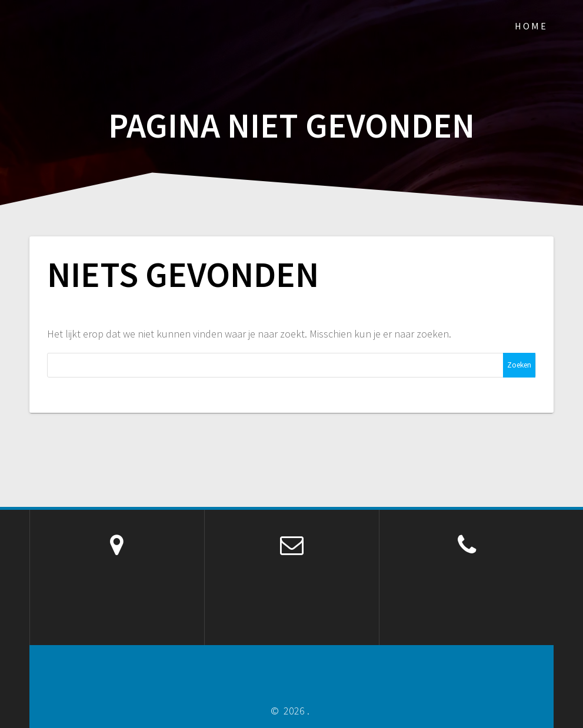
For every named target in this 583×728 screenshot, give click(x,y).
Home (531, 26)
